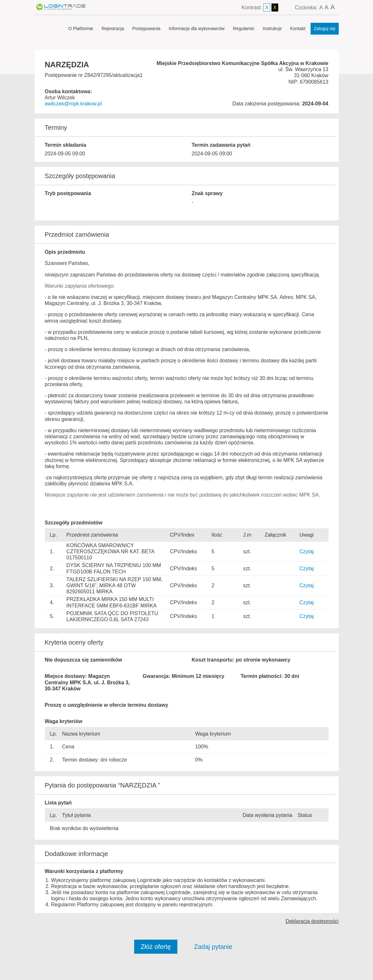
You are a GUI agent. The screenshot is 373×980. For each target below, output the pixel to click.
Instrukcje (272, 29)
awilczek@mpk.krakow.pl (73, 104)
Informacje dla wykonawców (197, 29)
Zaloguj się (325, 29)
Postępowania (146, 29)
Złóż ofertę (156, 947)
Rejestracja (113, 29)
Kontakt (298, 29)
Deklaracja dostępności (312, 921)
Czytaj (306, 552)
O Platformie (81, 29)
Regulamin (243, 29)
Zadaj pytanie (213, 947)
